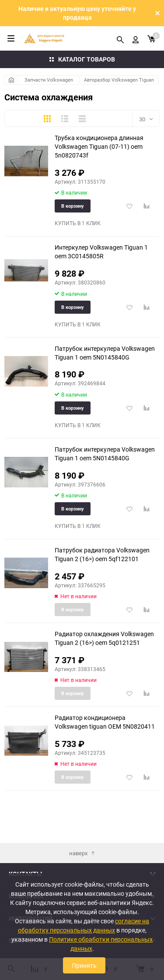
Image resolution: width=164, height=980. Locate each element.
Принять (84, 965)
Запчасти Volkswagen (49, 80)
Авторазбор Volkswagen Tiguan (119, 80)
